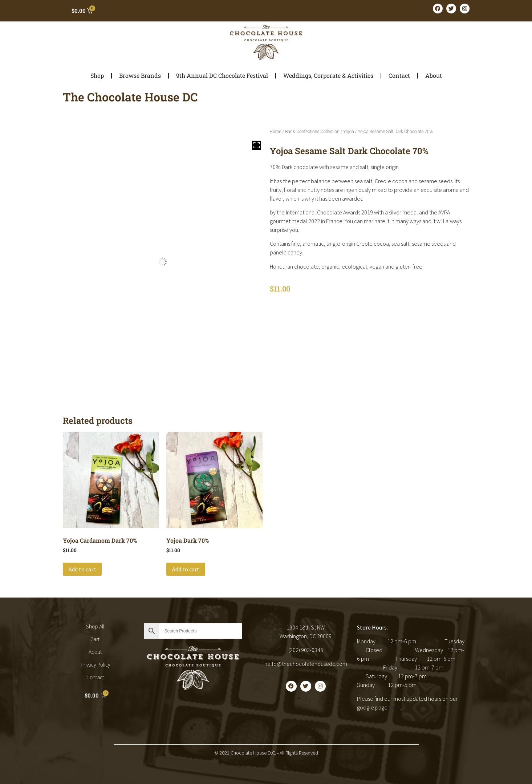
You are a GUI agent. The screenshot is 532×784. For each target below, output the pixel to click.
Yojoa (348, 132)
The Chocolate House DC (130, 97)
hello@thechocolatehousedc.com (306, 664)
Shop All (95, 626)
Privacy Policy (95, 665)
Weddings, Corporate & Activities (328, 75)
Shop (97, 75)
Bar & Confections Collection (312, 132)
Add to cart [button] (82, 569)
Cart (95, 639)
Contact (399, 75)
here (394, 707)
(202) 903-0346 (306, 650)
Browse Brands (140, 75)
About (434, 75)
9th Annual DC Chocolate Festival (222, 75)
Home (276, 132)
